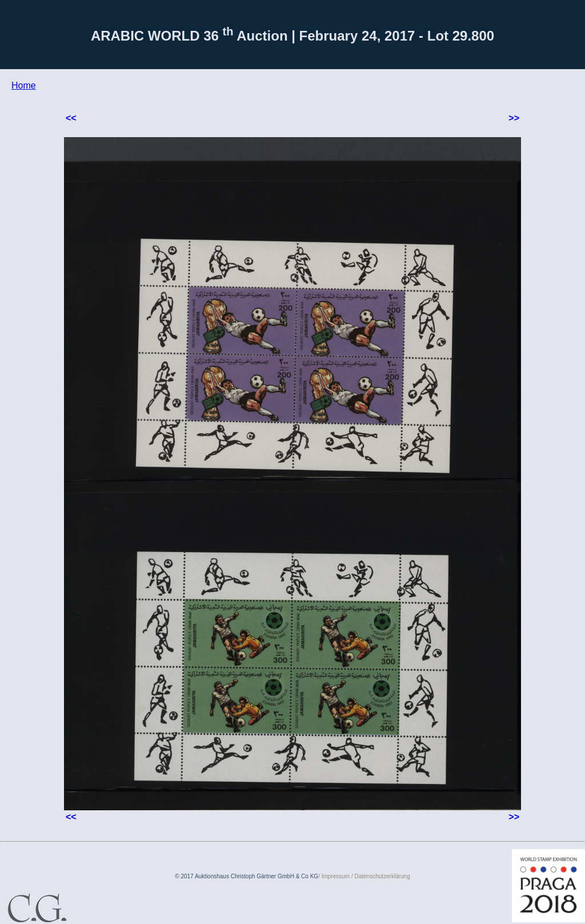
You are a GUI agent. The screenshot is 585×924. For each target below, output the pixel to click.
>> (514, 118)
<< (71, 118)
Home (24, 85)
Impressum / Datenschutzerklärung (366, 876)
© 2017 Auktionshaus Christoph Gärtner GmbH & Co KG (247, 876)
